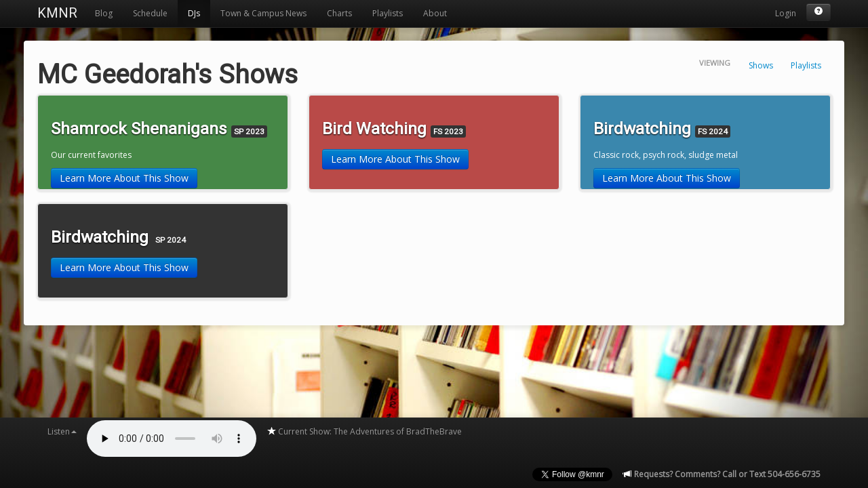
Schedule (150, 13)
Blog (104, 13)
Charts (339, 13)
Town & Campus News (263, 13)
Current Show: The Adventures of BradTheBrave (364, 431)
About (435, 13)
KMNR (57, 13)
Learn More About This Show (124, 178)
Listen (62, 431)
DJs (194, 13)
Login (786, 13)
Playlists (388, 13)
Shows (761, 65)
